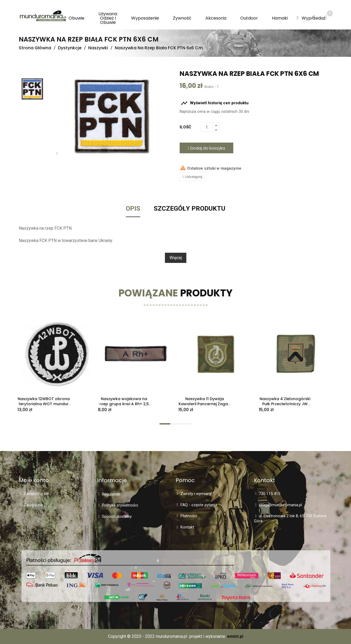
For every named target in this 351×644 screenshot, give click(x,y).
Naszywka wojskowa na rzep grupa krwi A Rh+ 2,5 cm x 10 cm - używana (124, 404)
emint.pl (235, 636)
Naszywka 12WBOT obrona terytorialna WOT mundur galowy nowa (44, 404)
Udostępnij (194, 177)
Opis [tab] (133, 209)
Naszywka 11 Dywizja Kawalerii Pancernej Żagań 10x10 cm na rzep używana (204, 404)
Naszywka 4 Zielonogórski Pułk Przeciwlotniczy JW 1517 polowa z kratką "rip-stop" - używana (285, 406)
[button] (298, 18)
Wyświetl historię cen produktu (215, 103)
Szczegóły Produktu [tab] (189, 209)
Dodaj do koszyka (206, 148)
